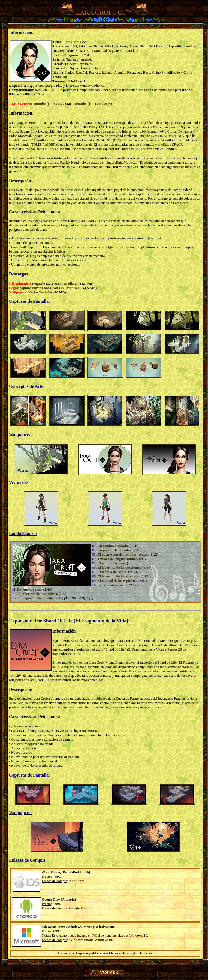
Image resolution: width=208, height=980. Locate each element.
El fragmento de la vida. (36, 598)
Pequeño (39, 284)
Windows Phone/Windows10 (91, 940)
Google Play (78, 908)
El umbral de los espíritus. (117, 581)
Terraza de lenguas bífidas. (118, 559)
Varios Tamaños (40, 292)
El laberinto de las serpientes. (120, 567)
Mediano (71, 284)
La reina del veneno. (113, 585)
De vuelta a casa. (30, 589)
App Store (77, 881)
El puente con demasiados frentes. (123, 554)
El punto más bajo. (112, 563)
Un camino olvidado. (113, 546)
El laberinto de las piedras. (38, 594)
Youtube (39, 104)
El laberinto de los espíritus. (119, 576)
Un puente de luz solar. (115, 550)
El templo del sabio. (112, 572)
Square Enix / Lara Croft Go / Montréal (50, 288)
